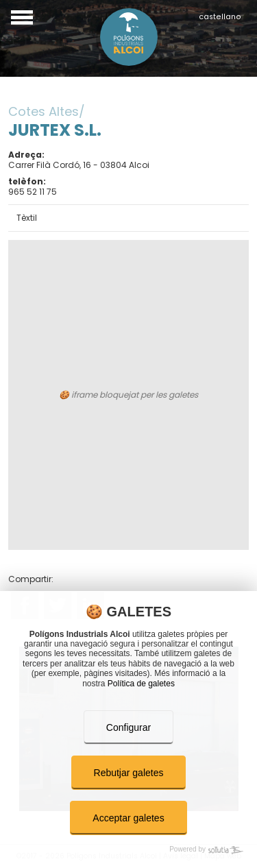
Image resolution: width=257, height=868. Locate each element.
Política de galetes (141, 684)
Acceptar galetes (128, 818)
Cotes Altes (44, 111)
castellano (220, 17)
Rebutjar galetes (129, 773)
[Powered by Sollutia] (128, 850)
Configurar (128, 727)
